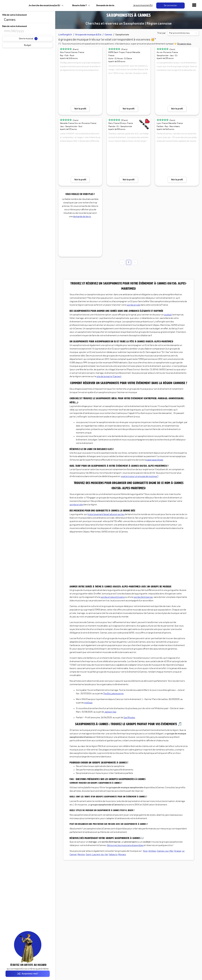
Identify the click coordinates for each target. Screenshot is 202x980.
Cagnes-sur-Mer (165, 851)
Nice (145, 851)
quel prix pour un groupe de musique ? (140, 476)
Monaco (122, 855)
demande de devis (82, 217)
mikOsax (88, 703)
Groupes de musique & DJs (88, 35)
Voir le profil (80, 109)
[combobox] (28, 20)
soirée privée (134, 305)
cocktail (168, 315)
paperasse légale (155, 460)
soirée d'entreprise (143, 597)
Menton (81, 855)
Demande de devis (105, 6)
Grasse (178, 851)
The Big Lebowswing (113, 694)
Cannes (108, 35)
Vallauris (113, 855)
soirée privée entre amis (113, 597)
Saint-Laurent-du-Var (97, 855)
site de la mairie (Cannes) (109, 377)
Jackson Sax (110, 712)
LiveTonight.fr (65, 35)
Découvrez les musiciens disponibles (125, 845)
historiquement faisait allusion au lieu (106, 514)
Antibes (152, 851)
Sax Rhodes (129, 718)
